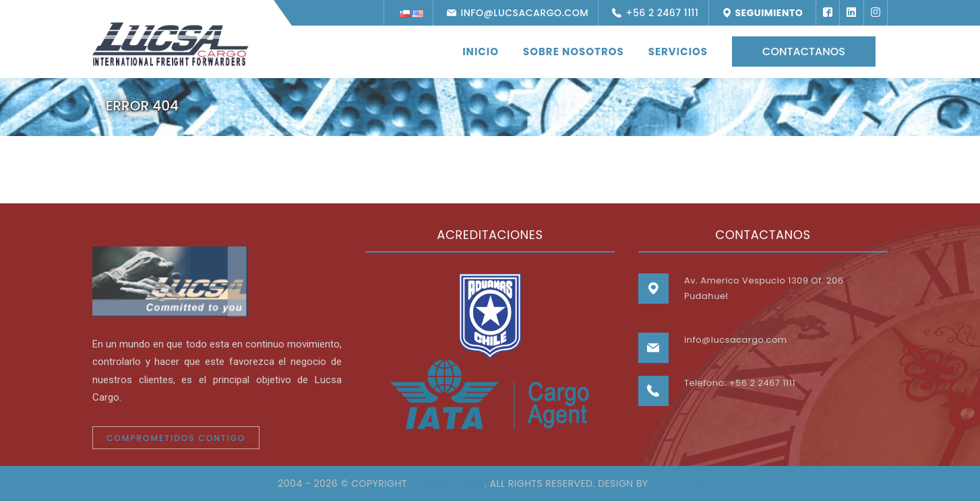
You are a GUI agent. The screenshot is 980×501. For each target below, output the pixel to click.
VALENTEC (677, 483)
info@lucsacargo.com (522, 13)
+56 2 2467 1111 (659, 13)
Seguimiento (767, 13)
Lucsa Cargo (446, 483)
